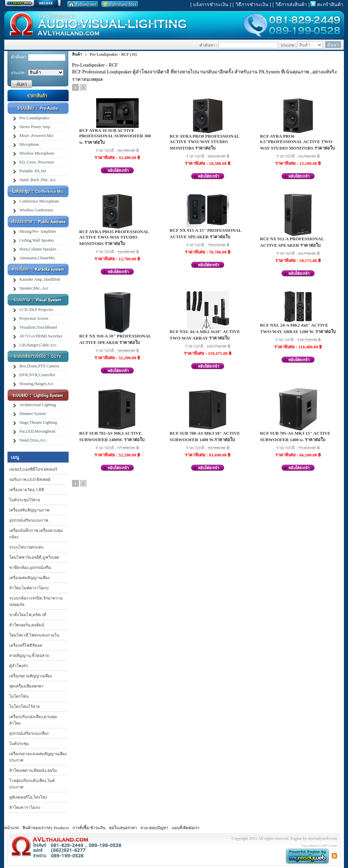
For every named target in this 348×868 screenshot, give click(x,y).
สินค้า (78, 54)
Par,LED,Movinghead (37, 431)
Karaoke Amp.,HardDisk (40, 279)
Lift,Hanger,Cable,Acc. (38, 345)
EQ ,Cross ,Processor (37, 162)
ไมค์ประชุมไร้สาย (25, 500)
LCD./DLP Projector (36, 310)
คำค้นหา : (19, 60)
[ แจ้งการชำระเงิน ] (211, 5)
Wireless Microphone (37, 153)
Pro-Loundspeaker (34, 118)
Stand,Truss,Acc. (33, 440)
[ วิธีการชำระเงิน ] (252, 5)
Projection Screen (34, 318)
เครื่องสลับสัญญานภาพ (29, 510)
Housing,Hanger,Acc (37, 384)
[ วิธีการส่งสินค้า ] (291, 5)
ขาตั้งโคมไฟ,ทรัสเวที (28, 615)
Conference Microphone (39, 201)
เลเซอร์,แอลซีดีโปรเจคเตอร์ (33, 469)
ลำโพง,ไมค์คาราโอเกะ (29, 588)
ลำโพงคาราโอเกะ (25, 808)
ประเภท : (19, 73)
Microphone (29, 144)
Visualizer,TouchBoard (38, 327)
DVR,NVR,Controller (37, 375)
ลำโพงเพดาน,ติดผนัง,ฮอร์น (33, 770)
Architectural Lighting (38, 405)
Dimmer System (33, 414)
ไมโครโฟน (19, 696)
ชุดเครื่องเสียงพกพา (26, 686)
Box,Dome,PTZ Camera (39, 366)
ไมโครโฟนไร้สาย (24, 707)
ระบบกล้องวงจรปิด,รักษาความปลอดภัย (36, 601)
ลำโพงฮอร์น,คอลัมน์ (27, 625)
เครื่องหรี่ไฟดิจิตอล (26, 645)
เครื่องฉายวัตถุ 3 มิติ (27, 490)
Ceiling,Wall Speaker (37, 240)
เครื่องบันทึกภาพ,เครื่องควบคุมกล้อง (36, 534)
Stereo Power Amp (35, 127)
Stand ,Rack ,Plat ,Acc (38, 180)
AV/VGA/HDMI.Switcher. (41, 336)
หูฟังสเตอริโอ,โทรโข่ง (28, 797)
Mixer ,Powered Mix (36, 136)
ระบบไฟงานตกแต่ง (26, 547)
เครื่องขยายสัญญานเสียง (31, 676)
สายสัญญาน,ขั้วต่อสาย (29, 656)
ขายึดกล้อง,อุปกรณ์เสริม (30, 568)
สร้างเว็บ (33, 4)
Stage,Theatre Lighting (38, 422)
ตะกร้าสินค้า (330, 5)
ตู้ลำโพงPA (19, 666)
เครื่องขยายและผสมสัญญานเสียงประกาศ (38, 757)
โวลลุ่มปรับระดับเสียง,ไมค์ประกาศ (32, 784)
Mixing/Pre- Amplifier (38, 231)
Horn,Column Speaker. (38, 249)
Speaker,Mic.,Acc (34, 288)
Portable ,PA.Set (33, 171)
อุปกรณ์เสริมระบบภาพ (29, 520)
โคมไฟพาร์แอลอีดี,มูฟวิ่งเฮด (34, 557)
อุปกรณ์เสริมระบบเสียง (29, 733)
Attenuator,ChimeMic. (38, 258)
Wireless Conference (36, 210)
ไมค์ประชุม (19, 744)
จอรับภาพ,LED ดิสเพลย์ (30, 480)
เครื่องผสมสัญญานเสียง (29, 578)
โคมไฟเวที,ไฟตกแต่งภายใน (34, 635)
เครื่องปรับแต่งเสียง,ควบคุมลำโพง (33, 720)
